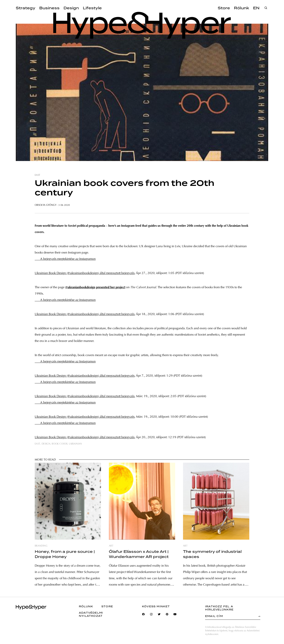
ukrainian (75, 444)
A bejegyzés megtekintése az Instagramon (65, 259)
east (37, 175)
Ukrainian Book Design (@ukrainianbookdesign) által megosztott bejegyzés (85, 273)
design (46, 444)
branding (41, 546)
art (111, 546)
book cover (60, 444)
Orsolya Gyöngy (46, 205)
